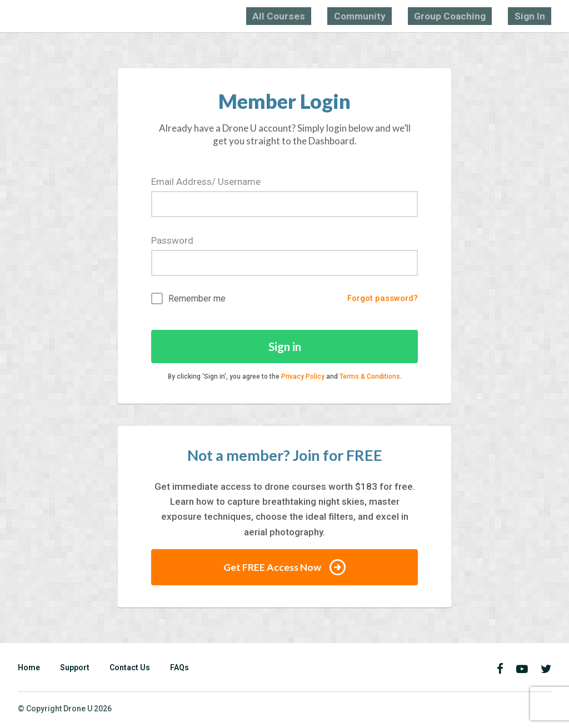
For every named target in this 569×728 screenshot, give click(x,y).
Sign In (538, 15)
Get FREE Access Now (284, 569)
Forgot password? (379, 298)
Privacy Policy (303, 378)
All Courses (350, 15)
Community (410, 15)
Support (75, 669)
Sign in (285, 347)
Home (29, 669)
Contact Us (130, 669)
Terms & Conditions (370, 378)
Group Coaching (478, 15)
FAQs (179, 669)
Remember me (188, 298)
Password (172, 239)
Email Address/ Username (206, 180)
